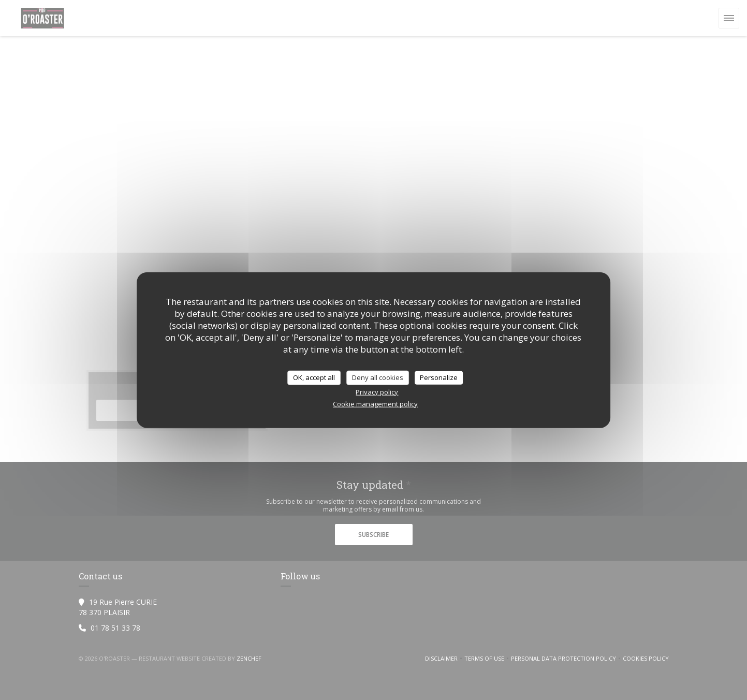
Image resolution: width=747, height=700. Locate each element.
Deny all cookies (378, 377)
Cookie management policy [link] (375, 403)
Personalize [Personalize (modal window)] (439, 377)
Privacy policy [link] (377, 391)
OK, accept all (314, 377)
